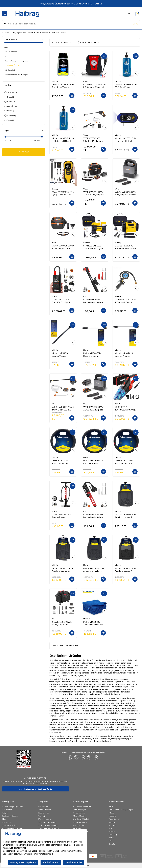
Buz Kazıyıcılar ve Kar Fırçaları (17, 75)
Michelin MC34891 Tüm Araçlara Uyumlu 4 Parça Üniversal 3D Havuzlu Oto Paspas (125, 570)
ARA (135, 24)
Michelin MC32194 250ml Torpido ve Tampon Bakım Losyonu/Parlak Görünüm (63, 86)
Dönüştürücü (10, 70)
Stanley (10, 116)
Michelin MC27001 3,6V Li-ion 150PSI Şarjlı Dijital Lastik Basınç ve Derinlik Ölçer (125, 140)
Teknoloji (41, 816)
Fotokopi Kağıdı (80, 810)
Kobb (10, 102)
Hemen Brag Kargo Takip (13, 807)
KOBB (54, 296)
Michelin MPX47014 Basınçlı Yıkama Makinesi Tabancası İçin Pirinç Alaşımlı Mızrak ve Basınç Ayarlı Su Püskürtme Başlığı (94, 355)
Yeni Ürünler (43, 807)
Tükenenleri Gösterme (88, 42)
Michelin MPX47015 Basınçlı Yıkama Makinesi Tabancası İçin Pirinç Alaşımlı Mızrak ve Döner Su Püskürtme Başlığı (126, 355)
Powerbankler (79, 813)
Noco (9, 111)
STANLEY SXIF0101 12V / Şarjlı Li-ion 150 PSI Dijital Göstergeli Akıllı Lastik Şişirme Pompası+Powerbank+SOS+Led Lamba (63, 194)
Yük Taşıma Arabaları (82, 807)
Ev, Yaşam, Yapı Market (23, 33)
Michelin (11, 106)
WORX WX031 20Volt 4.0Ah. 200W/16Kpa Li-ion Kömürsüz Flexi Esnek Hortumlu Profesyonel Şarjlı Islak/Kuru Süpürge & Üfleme (94, 194)
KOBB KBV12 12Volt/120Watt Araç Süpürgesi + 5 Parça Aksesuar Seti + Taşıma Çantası (126, 408)
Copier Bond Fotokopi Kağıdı (121, 810)
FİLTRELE (24, 152)
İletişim (5, 813)
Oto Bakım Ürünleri (12, 65)
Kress (9, 97)
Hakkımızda (7, 810)
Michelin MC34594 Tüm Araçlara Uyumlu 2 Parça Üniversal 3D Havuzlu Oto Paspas (125, 516)
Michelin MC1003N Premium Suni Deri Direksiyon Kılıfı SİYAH (62, 462)
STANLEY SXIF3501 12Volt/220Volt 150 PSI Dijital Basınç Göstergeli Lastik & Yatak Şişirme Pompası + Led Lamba (126, 247)
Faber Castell (114, 819)
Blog (4, 819)
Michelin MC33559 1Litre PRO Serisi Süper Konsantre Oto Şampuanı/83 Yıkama (126, 86)
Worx (9, 120)
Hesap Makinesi (80, 822)
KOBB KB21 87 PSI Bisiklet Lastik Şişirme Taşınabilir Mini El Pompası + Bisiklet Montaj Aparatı (93, 301)
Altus (111, 807)
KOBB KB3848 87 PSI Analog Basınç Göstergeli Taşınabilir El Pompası (63, 516)
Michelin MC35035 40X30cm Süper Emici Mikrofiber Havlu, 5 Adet (95, 623)
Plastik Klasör (79, 816)
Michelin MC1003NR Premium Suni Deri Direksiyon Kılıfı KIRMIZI (125, 462)
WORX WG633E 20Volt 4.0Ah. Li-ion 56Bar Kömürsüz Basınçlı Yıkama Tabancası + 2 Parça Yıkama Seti (63, 408)
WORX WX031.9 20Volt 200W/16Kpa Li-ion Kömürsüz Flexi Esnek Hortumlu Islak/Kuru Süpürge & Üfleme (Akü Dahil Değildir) (63, 247)
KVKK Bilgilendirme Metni (13, 828)
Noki (111, 841)
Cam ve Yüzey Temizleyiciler (16, 61)
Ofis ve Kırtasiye (44, 819)
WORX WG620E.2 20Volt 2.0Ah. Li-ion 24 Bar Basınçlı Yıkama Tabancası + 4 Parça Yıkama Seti (94, 140)
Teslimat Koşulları (10, 825)
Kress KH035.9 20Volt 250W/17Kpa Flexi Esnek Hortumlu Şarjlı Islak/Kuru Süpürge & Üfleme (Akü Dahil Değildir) (62, 623)
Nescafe (112, 816)
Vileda (111, 813)
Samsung (113, 835)
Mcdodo (112, 825)
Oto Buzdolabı (79, 825)
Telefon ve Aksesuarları (48, 825)
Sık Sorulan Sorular (10, 816)
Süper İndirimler (44, 810)
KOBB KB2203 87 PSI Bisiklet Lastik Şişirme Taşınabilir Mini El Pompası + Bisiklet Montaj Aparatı (93, 516)
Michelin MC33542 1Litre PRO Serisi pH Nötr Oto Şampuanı (63, 140)
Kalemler (77, 828)
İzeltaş (111, 838)
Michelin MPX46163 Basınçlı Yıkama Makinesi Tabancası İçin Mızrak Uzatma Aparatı (63, 355)
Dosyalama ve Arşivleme (48, 828)
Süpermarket (43, 813)
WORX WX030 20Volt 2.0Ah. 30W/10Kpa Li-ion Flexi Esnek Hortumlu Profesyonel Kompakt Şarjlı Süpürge (95, 408)
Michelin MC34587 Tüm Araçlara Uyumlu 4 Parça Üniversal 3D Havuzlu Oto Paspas (94, 570)
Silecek (7, 56)
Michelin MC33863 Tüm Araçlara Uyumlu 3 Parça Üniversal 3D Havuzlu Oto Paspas (62, 570)
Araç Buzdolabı (11, 52)
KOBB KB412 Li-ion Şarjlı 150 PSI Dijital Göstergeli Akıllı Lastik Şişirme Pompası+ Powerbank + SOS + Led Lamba (62, 301)
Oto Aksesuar (42, 33)
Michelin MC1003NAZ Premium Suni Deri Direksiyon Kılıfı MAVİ (93, 462)
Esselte (112, 844)
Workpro (11, 92)
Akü (6, 47)
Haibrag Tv (7, 822)
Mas (110, 828)
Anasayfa (6, 33)
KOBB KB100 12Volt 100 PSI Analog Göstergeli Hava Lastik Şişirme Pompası (95, 86)
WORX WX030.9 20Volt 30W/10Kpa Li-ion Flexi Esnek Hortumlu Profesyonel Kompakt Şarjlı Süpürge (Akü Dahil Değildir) (126, 194)
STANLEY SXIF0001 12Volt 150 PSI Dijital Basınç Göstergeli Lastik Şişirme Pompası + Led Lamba (95, 247)
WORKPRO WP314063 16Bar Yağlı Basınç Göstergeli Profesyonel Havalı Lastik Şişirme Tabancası (126, 301)
